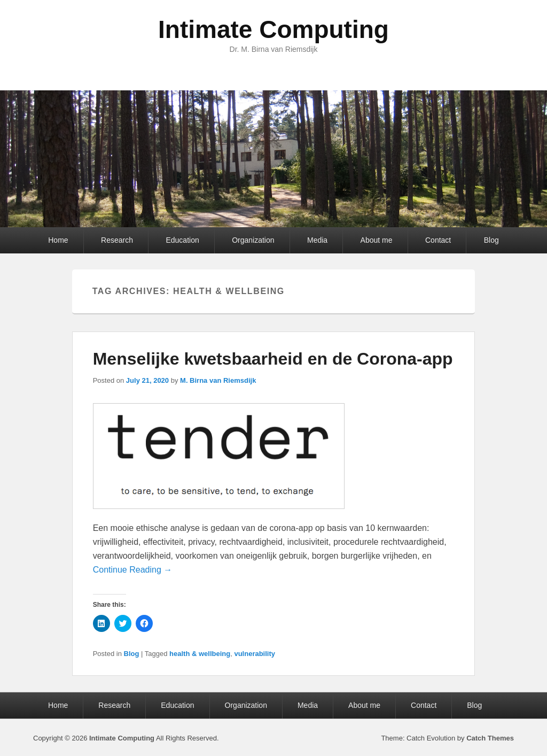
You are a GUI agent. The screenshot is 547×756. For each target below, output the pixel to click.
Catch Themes (490, 738)
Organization (253, 240)
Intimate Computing (273, 29)
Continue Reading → (133, 570)
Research (117, 240)
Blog (491, 240)
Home (58, 240)
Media (317, 240)
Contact (438, 240)
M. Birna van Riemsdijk (218, 380)
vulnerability (255, 654)
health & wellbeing (200, 654)
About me (377, 240)
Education (182, 240)
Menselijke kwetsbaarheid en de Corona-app (273, 359)
